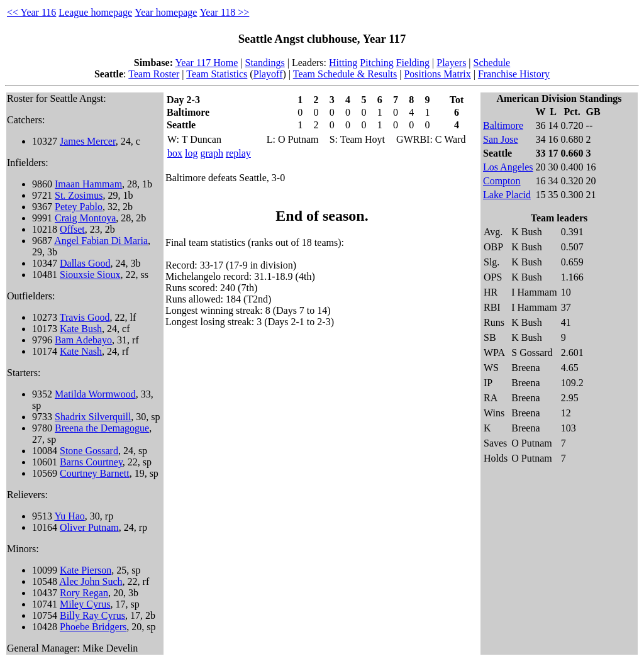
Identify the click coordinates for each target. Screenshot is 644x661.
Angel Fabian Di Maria (101, 241)
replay (238, 153)
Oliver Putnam (89, 527)
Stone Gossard (89, 451)
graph (211, 153)
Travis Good (85, 317)
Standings (265, 63)
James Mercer (88, 141)
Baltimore (503, 125)
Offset (72, 229)
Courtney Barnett (95, 473)
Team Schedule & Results (345, 74)
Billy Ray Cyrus (92, 615)
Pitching (376, 63)
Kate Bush (81, 329)
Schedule (492, 63)
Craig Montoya (85, 218)
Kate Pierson (86, 570)
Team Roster (154, 74)
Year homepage (166, 12)
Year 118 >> (224, 12)
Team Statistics (217, 74)
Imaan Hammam (88, 184)
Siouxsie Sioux (90, 275)
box (175, 153)
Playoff (268, 74)
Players (451, 63)
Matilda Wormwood (95, 394)
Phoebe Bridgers (93, 627)
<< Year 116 (31, 12)
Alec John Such (91, 581)
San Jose (501, 139)
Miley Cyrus (85, 604)
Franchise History (514, 74)
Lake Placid (507, 195)
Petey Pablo (79, 207)
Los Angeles (508, 167)
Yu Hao (69, 516)
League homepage (95, 12)
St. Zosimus (79, 195)
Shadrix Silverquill (93, 417)
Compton (502, 181)
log (191, 153)
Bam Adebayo (83, 340)
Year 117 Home (206, 63)
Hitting (343, 63)
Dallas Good (85, 263)
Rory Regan (84, 593)
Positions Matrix (437, 74)
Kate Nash (81, 351)
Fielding (413, 63)
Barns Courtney (91, 462)
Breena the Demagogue (102, 428)
